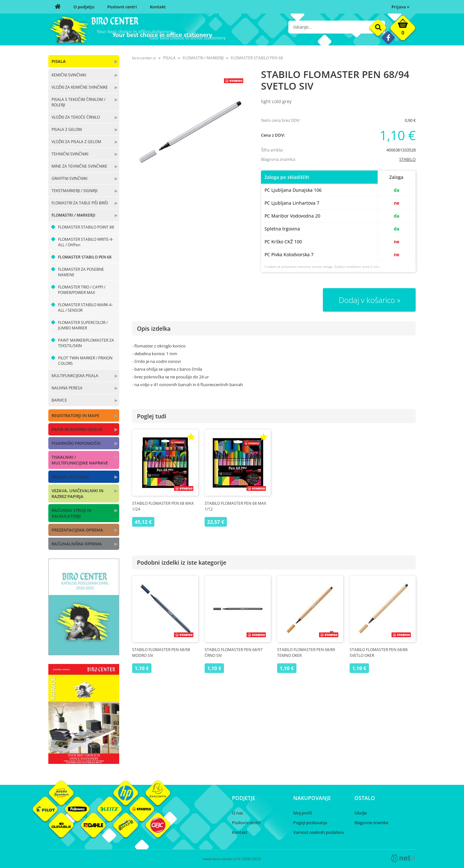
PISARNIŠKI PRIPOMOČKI (76, 443)
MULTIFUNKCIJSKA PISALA (75, 376)
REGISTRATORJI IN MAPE (75, 415)
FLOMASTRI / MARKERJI (73, 215)
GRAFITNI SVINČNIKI (69, 178)
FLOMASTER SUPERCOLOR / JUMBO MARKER (83, 325)
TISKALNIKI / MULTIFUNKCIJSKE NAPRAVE (80, 460)
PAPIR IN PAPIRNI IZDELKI (77, 429)
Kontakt (158, 7)
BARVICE (59, 400)
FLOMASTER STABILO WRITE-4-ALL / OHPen (86, 242)
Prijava (400, 7)
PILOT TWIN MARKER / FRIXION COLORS (85, 361)
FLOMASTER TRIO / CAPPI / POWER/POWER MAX (82, 290)
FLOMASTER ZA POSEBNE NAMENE (81, 272)
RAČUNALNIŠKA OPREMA (77, 544)
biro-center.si (144, 58)
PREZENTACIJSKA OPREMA (77, 530)
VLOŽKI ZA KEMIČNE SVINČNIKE (80, 87)
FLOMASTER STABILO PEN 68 (85, 257)
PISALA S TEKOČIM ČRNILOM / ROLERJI (78, 102)
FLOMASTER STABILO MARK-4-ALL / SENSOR (85, 307)
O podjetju (84, 7)
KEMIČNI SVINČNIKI (69, 75)
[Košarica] (403, 30)
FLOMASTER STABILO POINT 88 (86, 227)
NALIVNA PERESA (67, 388)
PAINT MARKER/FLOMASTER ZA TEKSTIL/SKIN (86, 343)
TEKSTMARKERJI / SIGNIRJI (74, 191)
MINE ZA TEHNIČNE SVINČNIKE (79, 166)
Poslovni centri (122, 7)
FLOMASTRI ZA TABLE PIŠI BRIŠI (80, 203)
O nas (237, 813)
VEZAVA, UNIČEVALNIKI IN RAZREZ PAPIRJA (77, 493)
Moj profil (303, 813)
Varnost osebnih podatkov (319, 832)
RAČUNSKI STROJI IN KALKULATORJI (72, 513)
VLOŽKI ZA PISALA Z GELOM (76, 142)
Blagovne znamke (371, 823)
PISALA (59, 61)
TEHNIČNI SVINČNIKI (70, 154)
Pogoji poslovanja (310, 823)
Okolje (361, 813)
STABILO (407, 159)
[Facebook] (388, 38)
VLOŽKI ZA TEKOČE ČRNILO (76, 117)
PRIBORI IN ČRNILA (70, 477)
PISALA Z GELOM (67, 129)
